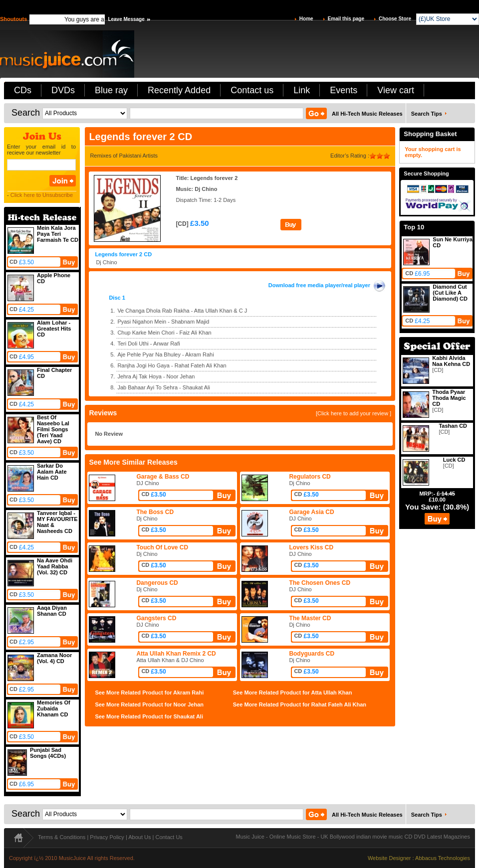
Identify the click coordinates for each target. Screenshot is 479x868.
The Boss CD (155, 512)
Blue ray (111, 90)
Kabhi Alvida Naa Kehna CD (451, 361)
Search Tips (427, 114)
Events (344, 90)
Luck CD (454, 460)
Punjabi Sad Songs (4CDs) (48, 753)
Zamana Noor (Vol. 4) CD (54, 658)
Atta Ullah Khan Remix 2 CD (176, 654)
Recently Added (179, 90)
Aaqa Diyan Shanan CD (52, 611)
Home (306, 19)
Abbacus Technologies (443, 858)
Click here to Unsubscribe (42, 195)
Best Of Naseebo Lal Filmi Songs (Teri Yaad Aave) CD (53, 429)
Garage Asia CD (311, 512)
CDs (23, 90)
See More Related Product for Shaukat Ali (149, 716)
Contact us (252, 90)
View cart (396, 90)
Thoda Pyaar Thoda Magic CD (449, 398)
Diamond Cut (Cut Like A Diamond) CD (450, 293)
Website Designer (389, 858)
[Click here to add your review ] (354, 413)
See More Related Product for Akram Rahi (149, 693)
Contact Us (169, 837)
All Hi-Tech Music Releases (367, 114)
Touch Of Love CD (162, 547)
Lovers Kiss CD (311, 547)
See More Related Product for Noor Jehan (149, 704)
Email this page (346, 19)
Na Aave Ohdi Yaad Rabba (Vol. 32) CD (55, 566)
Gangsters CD (156, 618)
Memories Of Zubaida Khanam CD (54, 708)
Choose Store (395, 19)
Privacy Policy (107, 837)
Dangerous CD (157, 583)
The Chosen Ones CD (320, 583)
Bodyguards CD (312, 654)
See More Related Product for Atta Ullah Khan (293, 693)
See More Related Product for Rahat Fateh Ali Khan (300, 704)
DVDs (63, 90)
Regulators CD (310, 477)
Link (302, 90)
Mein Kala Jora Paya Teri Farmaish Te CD (58, 234)
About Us (139, 837)
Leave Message (126, 19)
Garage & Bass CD (163, 477)
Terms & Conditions (62, 837)
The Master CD (310, 618)
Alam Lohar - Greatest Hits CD (54, 329)
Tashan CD (453, 426)
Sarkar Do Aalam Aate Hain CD (52, 472)
